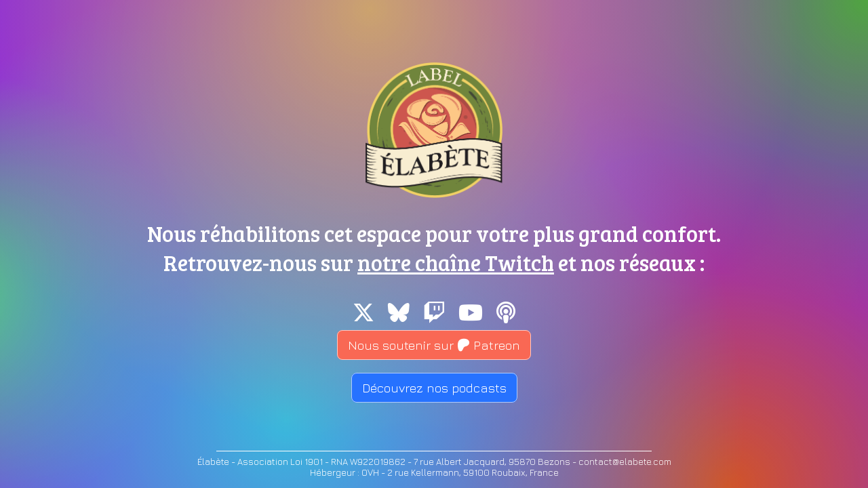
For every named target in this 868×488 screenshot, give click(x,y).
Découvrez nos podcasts (434, 388)
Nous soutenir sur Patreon (434, 345)
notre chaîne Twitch (456, 263)
